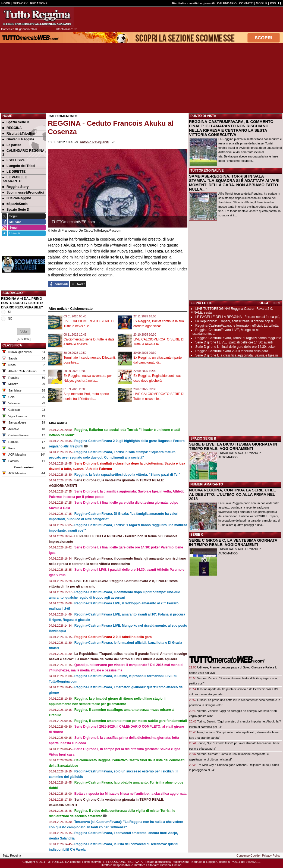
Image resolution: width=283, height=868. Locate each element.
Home (7, 116)
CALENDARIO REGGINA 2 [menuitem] (23, 153)
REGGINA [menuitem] (12, 128)
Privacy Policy (271, 856)
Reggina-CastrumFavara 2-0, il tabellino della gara (113, 637)
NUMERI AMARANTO (207, 484)
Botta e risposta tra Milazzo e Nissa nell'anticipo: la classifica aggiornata (131, 794)
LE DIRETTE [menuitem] (14, 172)
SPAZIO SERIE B (203, 438)
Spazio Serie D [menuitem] (16, 210)
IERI (277, 303)
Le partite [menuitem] (12, 145)
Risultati (24, 339)
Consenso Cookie (248, 856)
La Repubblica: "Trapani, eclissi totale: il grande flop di (234, 321)
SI (9, 312)
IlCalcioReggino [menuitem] (17, 198)
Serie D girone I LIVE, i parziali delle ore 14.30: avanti (234, 342)
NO (10, 318)
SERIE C (197, 535)
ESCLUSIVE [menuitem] (14, 160)
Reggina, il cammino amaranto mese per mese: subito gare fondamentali (131, 721)
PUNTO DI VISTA (203, 116)
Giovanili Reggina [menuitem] (18, 139)
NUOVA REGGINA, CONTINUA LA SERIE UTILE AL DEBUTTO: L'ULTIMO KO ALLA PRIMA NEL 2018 (232, 494)
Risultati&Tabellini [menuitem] (19, 134)
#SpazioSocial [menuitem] (15, 204)
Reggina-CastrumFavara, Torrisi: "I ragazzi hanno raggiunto (238, 338)
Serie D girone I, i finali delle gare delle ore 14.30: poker (235, 347)
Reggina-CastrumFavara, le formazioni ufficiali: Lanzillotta (237, 326)
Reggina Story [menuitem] (15, 187)
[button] (24, 332)
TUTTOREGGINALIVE (207, 171)
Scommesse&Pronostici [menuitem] (23, 192)
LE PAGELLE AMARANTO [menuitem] (15, 179)
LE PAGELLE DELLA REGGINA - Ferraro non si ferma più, (238, 317)
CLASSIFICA (12, 345)
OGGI (264, 303)
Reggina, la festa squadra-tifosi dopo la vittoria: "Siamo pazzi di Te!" (127, 475)
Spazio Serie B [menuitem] (16, 122)
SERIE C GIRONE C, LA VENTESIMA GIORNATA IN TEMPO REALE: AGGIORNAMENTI (233, 542)
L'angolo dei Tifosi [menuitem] (19, 166)
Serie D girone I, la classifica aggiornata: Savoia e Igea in (237, 355)
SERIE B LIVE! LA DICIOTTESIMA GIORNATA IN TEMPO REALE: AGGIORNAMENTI (233, 446)
